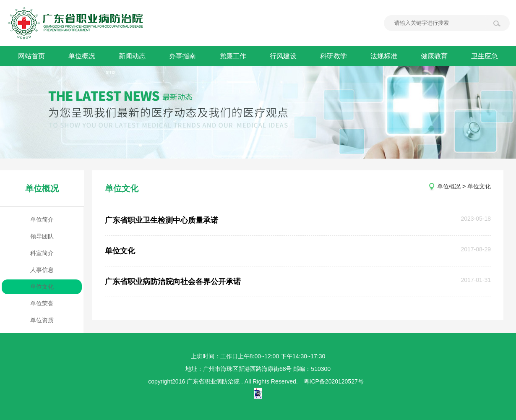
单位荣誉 (42, 303)
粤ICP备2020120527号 (334, 381)
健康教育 (434, 56)
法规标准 (384, 56)
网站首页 (31, 56)
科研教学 (334, 56)
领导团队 (42, 236)
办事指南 (182, 56)
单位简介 (42, 219)
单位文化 (42, 287)
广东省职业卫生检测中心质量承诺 (162, 220)
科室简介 (42, 253)
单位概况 (82, 56)
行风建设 (283, 56)
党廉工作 (233, 56)
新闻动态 (132, 56)
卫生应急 (485, 56)
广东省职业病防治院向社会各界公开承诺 (173, 282)
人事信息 (42, 270)
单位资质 (42, 320)
